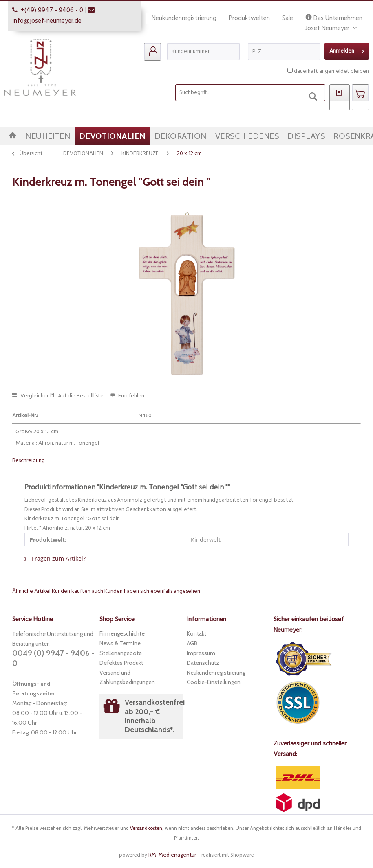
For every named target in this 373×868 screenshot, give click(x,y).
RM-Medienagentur (172, 855)
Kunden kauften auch (77, 591)
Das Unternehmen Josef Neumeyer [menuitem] (334, 19)
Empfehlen (127, 396)
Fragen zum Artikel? (55, 558)
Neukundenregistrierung (184, 18)
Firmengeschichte (122, 633)
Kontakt (196, 633)
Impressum (201, 653)
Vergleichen (31, 396)
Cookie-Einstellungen (214, 682)
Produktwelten (249, 18)
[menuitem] (152, 52)
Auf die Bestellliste (77, 396)
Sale (288, 18)
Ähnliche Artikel (31, 591)
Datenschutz (203, 663)
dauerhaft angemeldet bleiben (331, 71)
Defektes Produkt (121, 663)
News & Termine (120, 643)
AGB (192, 643)
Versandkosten (146, 828)
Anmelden (347, 50)
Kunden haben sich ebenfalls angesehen (152, 591)
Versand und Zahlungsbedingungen (127, 677)
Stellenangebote (121, 653)
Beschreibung (29, 461)
